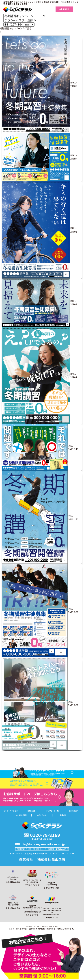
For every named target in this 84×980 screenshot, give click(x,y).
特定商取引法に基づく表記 (15, 4)
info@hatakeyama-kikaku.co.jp (43, 844)
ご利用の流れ (73, 811)
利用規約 (63, 815)
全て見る (27, 28)
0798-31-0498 (67, 853)
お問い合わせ (42, 815)
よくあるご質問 (21, 815)
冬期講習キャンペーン (11, 28)
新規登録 (64, 9)
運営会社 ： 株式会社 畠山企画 (42, 859)
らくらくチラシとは (10, 811)
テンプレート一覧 (52, 811)
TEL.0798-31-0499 (42, 839)
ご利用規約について (70, 2)
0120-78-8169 (45, 835)
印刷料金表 (31, 811)
